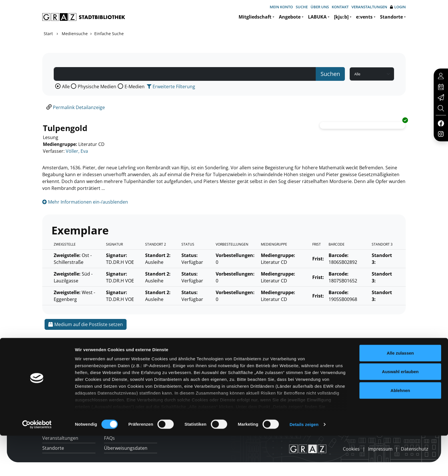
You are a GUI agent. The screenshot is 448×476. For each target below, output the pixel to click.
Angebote (290, 17)
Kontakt (340, 7)
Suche (302, 7)
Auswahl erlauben (400, 412)
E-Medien (135, 87)
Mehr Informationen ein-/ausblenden (85, 202)
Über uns (320, 7)
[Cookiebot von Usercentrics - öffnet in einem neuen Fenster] (37, 465)
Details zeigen (304, 465)
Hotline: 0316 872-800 (365, 363)
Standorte (391, 17)
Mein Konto (281, 7)
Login (398, 7)
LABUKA (317, 17)
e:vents (364, 17)
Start (48, 34)
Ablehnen (400, 431)
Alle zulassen (400, 393)
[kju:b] (341, 17)
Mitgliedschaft (255, 17)
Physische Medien (97, 87)
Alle (66, 87)
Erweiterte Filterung (171, 87)
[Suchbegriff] (185, 74)
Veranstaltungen (369, 7)
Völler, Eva (77, 151)
